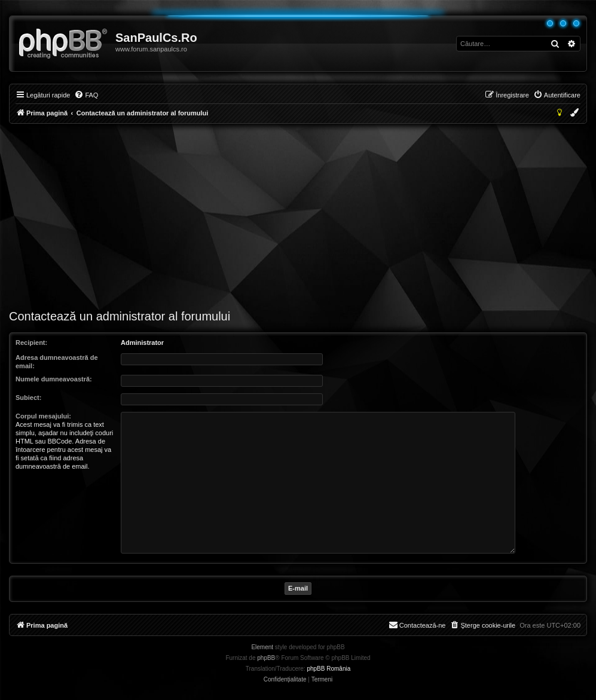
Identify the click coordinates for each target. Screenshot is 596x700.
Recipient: (31, 343)
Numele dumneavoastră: (54, 379)
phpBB (266, 658)
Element (262, 647)
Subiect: (28, 398)
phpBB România (328, 669)
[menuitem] (86, 95)
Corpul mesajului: (43, 416)
